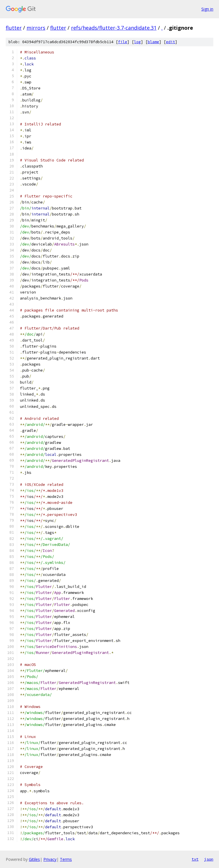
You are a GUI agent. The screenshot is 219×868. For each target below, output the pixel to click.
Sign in (207, 9)
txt (195, 859)
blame (153, 42)
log (137, 42)
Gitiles (34, 859)
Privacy (50, 859)
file (123, 42)
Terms (66, 859)
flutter (14, 28)
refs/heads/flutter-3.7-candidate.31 (114, 28)
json (209, 859)
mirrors (36, 28)
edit (171, 42)
